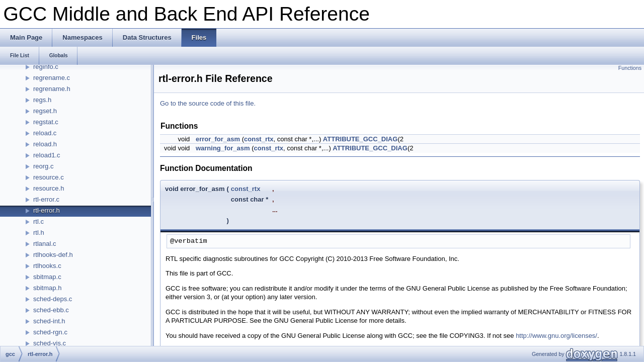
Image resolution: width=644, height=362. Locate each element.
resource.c (49, 177)
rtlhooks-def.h (53, 255)
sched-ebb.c (51, 310)
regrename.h (52, 89)
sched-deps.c (53, 299)
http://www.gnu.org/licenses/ (556, 336)
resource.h (49, 188)
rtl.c (38, 221)
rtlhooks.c (47, 266)
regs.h (42, 100)
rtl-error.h (47, 210)
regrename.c (52, 78)
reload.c (45, 133)
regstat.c (46, 122)
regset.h (45, 111)
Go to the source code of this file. (208, 103)
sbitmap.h (47, 288)
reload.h (45, 144)
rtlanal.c (45, 244)
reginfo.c (46, 67)
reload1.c (47, 155)
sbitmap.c (47, 277)
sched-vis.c (50, 343)
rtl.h (39, 233)
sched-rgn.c (50, 332)
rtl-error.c (46, 199)
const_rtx (259, 139)
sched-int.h (49, 321)
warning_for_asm (223, 148)
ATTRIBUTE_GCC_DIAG (360, 139)
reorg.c (43, 166)
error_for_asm (218, 139)
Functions (630, 68)
